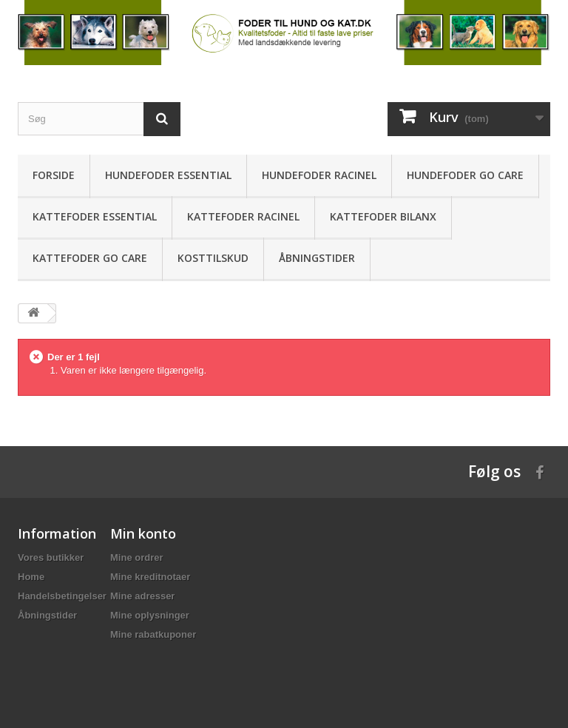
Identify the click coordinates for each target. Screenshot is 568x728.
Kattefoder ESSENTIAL (95, 216)
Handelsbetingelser (62, 596)
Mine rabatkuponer (153, 634)
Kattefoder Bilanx (383, 216)
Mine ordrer (137, 557)
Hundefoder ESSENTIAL (168, 175)
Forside (54, 175)
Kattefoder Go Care (90, 258)
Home (31, 577)
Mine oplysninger (150, 615)
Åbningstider (317, 258)
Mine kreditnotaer (150, 577)
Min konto (143, 533)
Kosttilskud (213, 258)
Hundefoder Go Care (465, 175)
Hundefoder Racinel (319, 175)
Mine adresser (142, 596)
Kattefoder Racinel (243, 216)
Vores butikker (51, 557)
